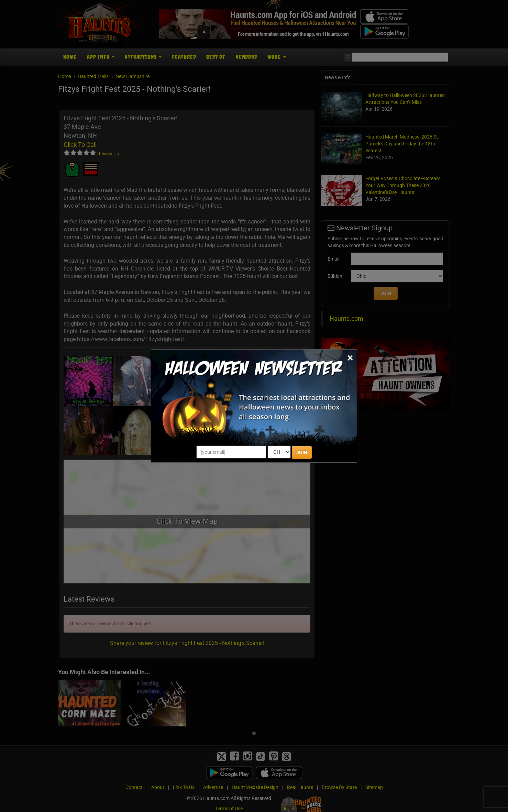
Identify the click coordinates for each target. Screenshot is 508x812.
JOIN (302, 452)
